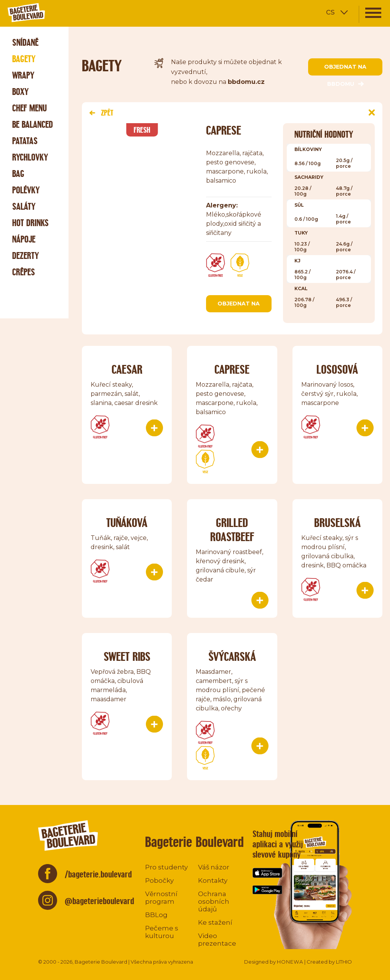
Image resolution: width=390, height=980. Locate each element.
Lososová (337, 369)
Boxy (20, 92)
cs (330, 12)
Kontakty (213, 880)
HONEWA (290, 962)
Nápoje (24, 239)
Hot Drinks (30, 223)
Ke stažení (215, 922)
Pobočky (159, 880)
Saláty (24, 206)
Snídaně (25, 43)
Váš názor (214, 867)
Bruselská (337, 523)
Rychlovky (30, 157)
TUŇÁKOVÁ (127, 523)
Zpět (101, 113)
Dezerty (26, 256)
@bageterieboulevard (99, 901)
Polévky (26, 190)
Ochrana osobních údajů (214, 901)
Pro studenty (166, 867)
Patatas (25, 141)
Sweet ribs (127, 656)
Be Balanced (33, 125)
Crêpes (24, 272)
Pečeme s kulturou (162, 932)
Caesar (127, 369)
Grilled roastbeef (232, 530)
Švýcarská (232, 656)
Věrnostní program (161, 898)
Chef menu (30, 108)
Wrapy (23, 75)
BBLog (156, 915)
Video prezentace (217, 940)
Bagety (24, 59)
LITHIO (344, 962)
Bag (18, 174)
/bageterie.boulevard (98, 874)
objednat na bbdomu (345, 69)
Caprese (232, 369)
